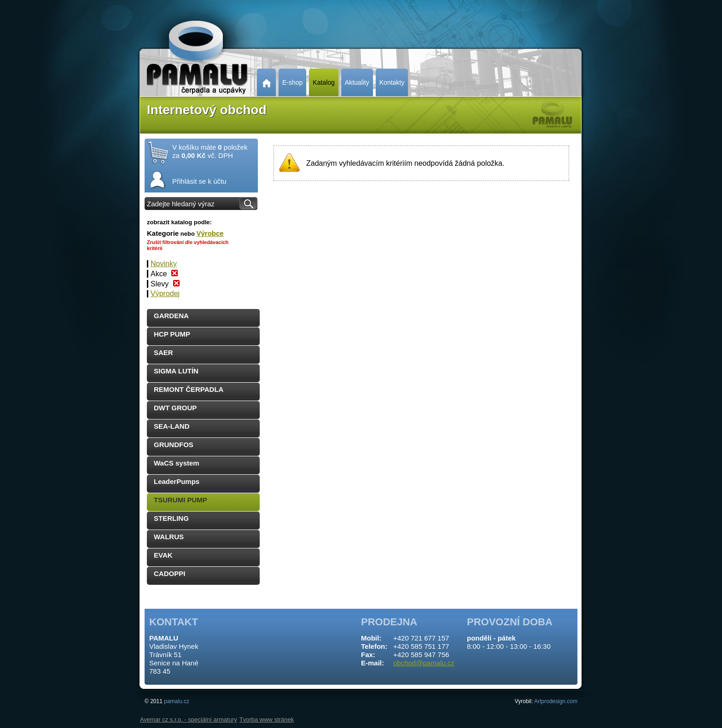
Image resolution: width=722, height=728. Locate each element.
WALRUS (169, 537)
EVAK (163, 555)
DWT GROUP (175, 408)
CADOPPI (169, 574)
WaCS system (177, 463)
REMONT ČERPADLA (189, 389)
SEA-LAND (172, 426)
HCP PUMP (172, 334)
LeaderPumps (177, 481)
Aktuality (357, 82)
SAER (163, 352)
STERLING (171, 518)
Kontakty (392, 82)
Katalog (323, 82)
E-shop (292, 82)
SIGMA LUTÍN (176, 371)
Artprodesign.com (556, 701)
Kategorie (163, 233)
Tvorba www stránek (267, 719)
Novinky (164, 264)
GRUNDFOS (174, 445)
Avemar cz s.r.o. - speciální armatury (189, 719)
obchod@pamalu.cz (424, 663)
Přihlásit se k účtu (199, 181)
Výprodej (165, 294)
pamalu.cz (177, 701)
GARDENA (171, 316)
